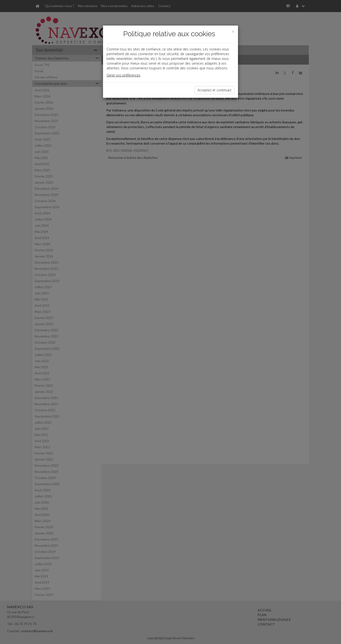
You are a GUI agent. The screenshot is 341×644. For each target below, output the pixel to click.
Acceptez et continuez (214, 90)
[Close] (233, 32)
